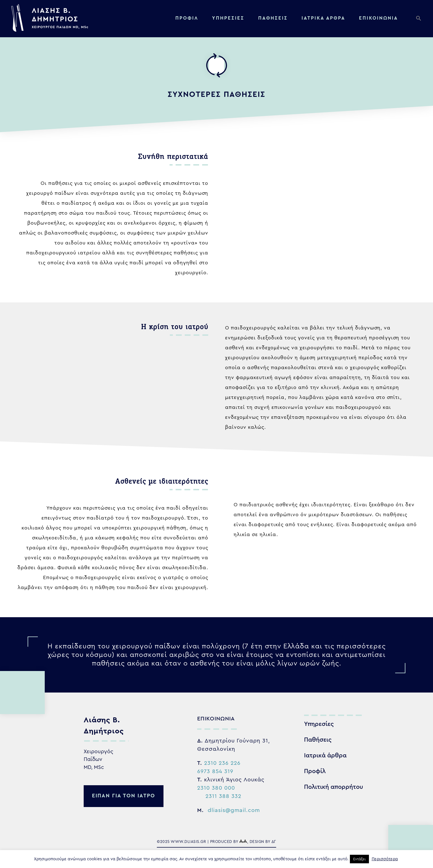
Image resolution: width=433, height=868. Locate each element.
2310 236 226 (222, 763)
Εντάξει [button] (359, 859)
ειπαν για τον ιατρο (124, 796)
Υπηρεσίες (228, 18)
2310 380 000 (216, 788)
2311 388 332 (223, 796)
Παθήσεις (273, 18)
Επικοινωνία (378, 18)
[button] (420, 19)
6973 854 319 (215, 771)
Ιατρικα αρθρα (323, 18)
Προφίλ (187, 18)
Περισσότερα (385, 859)
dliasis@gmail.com (234, 810)
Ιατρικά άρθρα (325, 755)
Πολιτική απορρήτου (334, 787)
